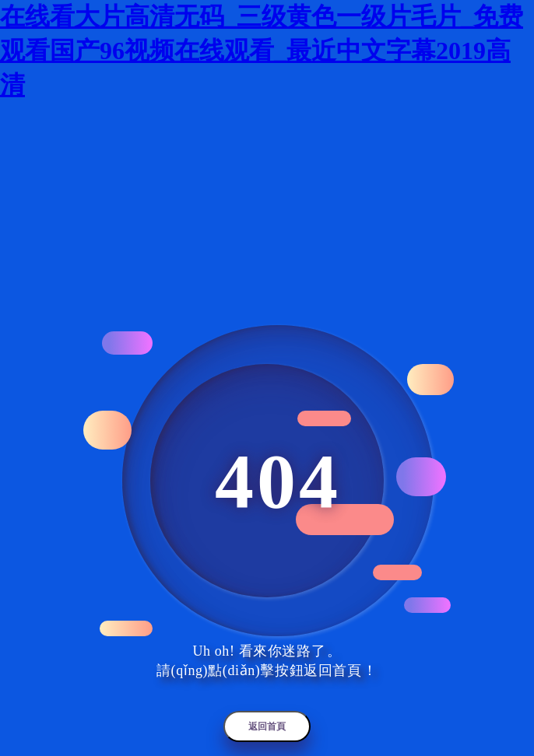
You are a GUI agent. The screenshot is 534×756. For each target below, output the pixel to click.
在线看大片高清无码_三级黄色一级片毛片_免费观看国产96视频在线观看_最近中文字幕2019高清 (262, 51)
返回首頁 (267, 726)
